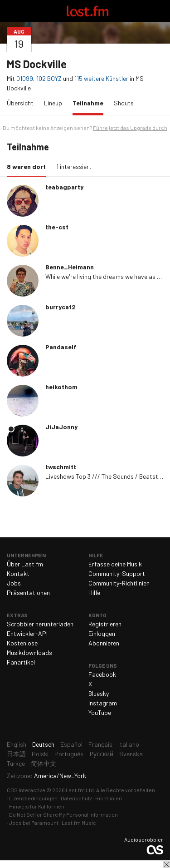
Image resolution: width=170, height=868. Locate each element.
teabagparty (64, 187)
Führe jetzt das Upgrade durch (130, 128)
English (17, 744)
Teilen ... (158, 31)
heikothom (61, 387)
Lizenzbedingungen (33, 798)
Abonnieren (104, 643)
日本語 (16, 754)
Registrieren (105, 624)
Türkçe (16, 763)
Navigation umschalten (11, 11)
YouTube (100, 712)
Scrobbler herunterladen (40, 624)
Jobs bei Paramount (34, 823)
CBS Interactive (26, 790)
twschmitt (61, 467)
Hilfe (94, 593)
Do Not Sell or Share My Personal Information (63, 814)
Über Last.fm (25, 564)
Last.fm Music (79, 823)
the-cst (57, 227)
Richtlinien (109, 798)
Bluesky (99, 693)
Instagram (103, 703)
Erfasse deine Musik (115, 564)
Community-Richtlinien (119, 583)
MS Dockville (37, 64)
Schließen (166, 864)
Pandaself (61, 347)
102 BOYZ (49, 78)
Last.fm (87, 11)
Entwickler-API (27, 633)
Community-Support (117, 573)
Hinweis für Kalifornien (37, 806)
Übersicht (20, 103)
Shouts (124, 103)
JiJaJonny (61, 427)
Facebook (102, 674)
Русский (101, 754)
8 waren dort (29, 166)
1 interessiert (74, 166)
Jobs (14, 583)
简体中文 (44, 763)
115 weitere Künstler (102, 78)
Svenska (131, 754)
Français (100, 744)
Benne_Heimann (70, 267)
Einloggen (102, 633)
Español (71, 744)
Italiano (129, 744)
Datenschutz (76, 798)
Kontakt (18, 573)
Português (69, 754)
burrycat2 (61, 307)
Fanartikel (21, 662)
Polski (40, 754)
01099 (25, 78)
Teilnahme (90, 102)
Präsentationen (28, 593)
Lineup (53, 103)
